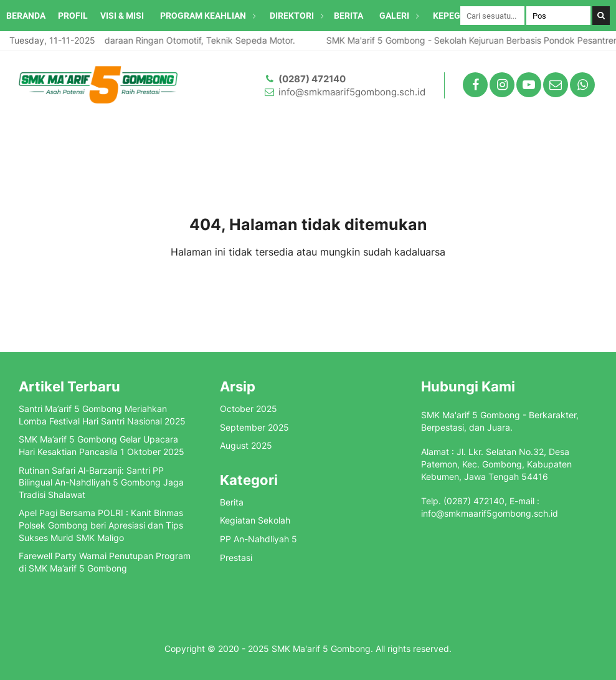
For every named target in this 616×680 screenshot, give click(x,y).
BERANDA (26, 16)
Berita (232, 502)
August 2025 (246, 445)
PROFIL (73, 16)
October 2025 (249, 409)
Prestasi (236, 558)
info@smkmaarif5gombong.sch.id (352, 92)
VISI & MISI (122, 16)
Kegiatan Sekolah (255, 520)
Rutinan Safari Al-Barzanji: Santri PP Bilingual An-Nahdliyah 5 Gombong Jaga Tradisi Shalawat (101, 482)
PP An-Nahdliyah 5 (258, 539)
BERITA (348, 16)
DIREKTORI (292, 16)
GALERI (394, 16)
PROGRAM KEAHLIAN (203, 16)
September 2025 (254, 427)
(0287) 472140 (312, 79)
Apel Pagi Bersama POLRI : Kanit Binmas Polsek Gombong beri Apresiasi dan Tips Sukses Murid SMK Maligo (101, 525)
